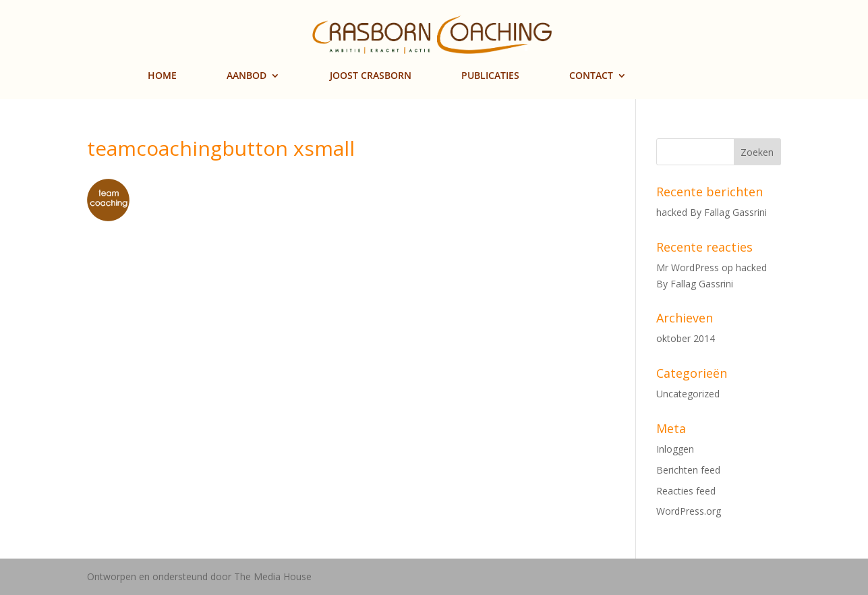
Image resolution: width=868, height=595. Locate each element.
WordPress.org (689, 511)
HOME (162, 76)
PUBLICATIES (490, 76)
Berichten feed (688, 470)
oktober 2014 (686, 338)
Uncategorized (688, 394)
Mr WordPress (688, 267)
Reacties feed (686, 491)
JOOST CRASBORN (371, 76)
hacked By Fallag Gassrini (712, 212)
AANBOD (247, 76)
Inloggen (675, 449)
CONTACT (591, 76)
